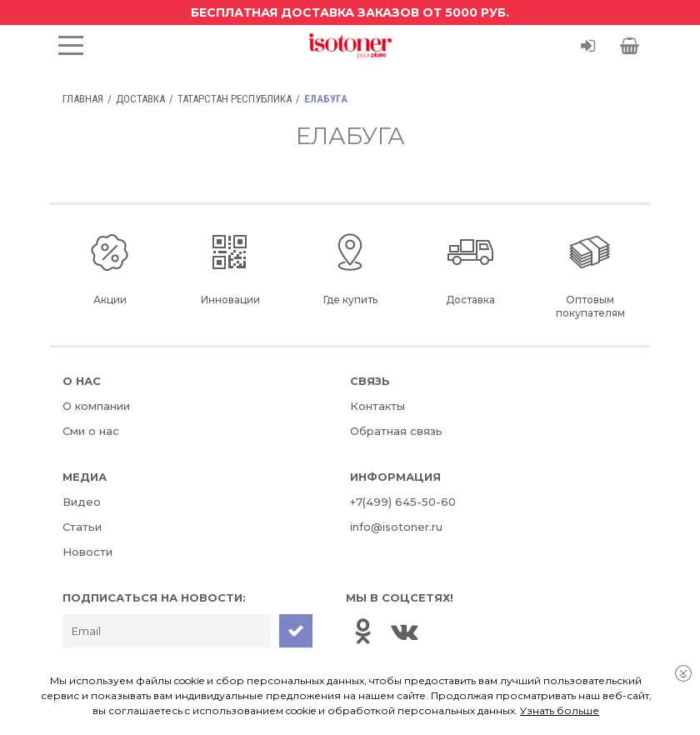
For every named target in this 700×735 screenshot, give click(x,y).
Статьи (82, 527)
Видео (82, 502)
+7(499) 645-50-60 (403, 502)
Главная (83, 99)
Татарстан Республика (235, 99)
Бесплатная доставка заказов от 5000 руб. (350, 12)
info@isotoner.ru (396, 527)
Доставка (140, 99)
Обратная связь (396, 431)
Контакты (377, 406)
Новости (87, 552)
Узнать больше (560, 710)
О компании (96, 406)
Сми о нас (91, 431)
